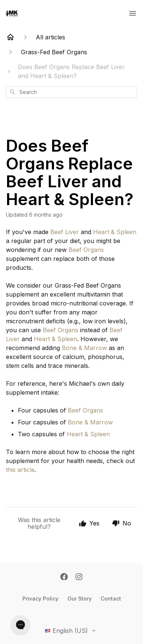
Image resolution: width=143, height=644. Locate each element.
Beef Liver (65, 232)
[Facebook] (64, 577)
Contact (111, 598)
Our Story (80, 598)
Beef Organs (86, 250)
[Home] (10, 37)
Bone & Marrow (84, 348)
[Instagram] (79, 577)
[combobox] (71, 92)
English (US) (71, 631)
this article (20, 470)
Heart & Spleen (115, 232)
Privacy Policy (40, 598)
